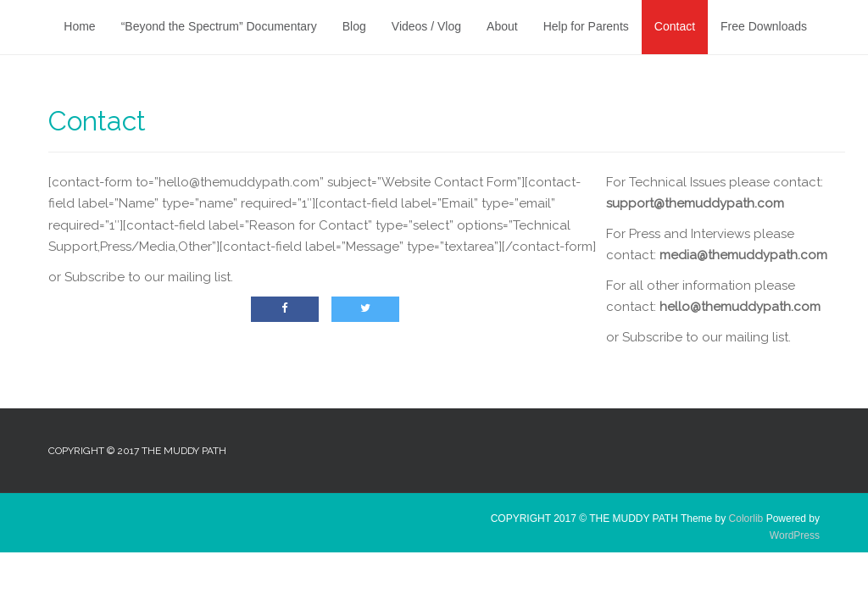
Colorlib (746, 518)
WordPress (795, 535)
